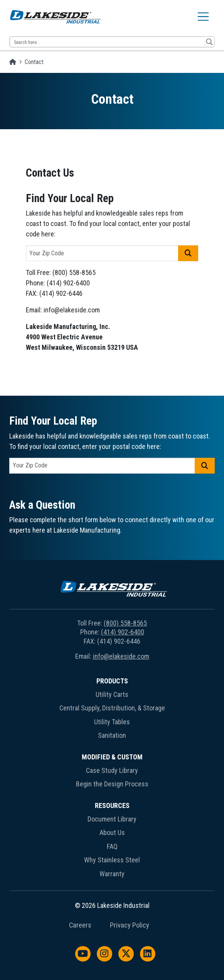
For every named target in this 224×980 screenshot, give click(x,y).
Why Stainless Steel (112, 860)
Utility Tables (112, 722)
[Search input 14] (107, 42)
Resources (112, 805)
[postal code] (102, 253)
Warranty (112, 874)
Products (112, 681)
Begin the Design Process (112, 784)
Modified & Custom (112, 757)
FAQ (112, 846)
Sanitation (112, 735)
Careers (80, 925)
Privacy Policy (130, 925)
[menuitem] (112, 710)
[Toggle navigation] (203, 17)
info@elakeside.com (121, 656)
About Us (112, 832)
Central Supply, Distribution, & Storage (112, 708)
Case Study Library (112, 770)
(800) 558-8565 (125, 623)
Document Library (112, 819)
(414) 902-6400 (123, 632)
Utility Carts (112, 694)
